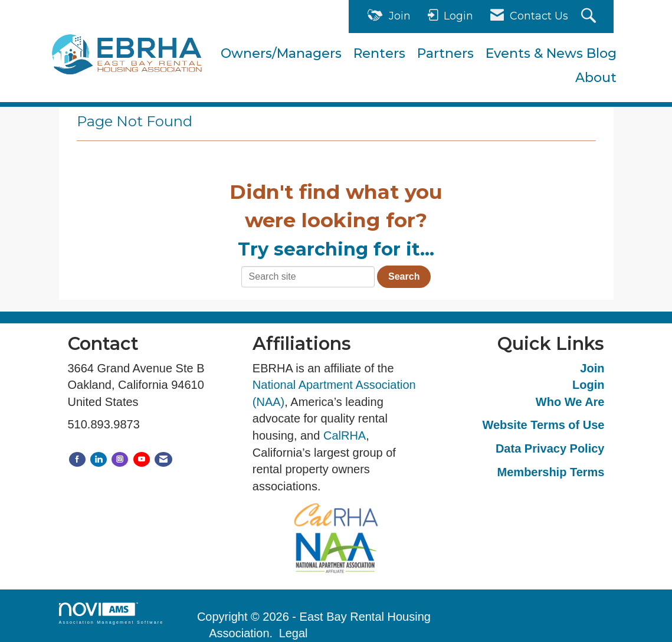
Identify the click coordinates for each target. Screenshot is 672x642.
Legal (294, 633)
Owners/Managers (281, 53)
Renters (379, 53)
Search (404, 276)
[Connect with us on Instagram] (120, 459)
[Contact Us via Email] (163, 459)
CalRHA (345, 435)
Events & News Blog (551, 53)
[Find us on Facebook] (77, 459)
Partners (445, 53)
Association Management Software (112, 613)
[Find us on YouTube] (142, 459)
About (596, 78)
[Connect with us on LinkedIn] (99, 459)
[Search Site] (590, 17)
